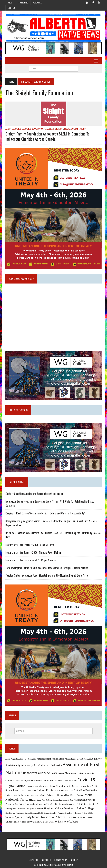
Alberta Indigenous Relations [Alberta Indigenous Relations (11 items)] (50, 759)
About (11, 3)
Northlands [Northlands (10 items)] (10, 813)
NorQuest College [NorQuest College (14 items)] (54, 808)
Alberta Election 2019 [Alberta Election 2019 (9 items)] (27, 759)
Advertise (37, 3)
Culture (26, 129)
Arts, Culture (13, 129)
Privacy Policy (61, 860)
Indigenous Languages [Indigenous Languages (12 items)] (29, 795)
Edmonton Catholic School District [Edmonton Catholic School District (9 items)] (40, 786)
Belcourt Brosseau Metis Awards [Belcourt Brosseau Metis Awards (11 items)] (62, 773)
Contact (12, 8)
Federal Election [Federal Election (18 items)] (46, 790)
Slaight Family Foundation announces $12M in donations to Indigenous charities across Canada (47, 136)
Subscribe (23, 3)
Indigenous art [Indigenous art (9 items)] (12, 795)
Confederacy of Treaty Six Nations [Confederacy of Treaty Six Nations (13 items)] (59, 780)
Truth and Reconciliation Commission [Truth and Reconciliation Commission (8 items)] (80, 817)
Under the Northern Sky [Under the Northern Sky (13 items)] (18, 822)
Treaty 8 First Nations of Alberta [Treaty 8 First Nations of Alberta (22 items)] (44, 817)
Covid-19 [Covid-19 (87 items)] (86, 780)
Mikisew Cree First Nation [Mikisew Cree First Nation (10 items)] (40, 800)
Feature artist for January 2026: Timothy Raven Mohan (33, 553)
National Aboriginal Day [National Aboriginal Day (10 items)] (63, 800)
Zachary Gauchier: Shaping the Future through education (34, 494)
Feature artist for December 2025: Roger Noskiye (31, 560)
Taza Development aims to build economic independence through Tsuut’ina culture (47, 568)
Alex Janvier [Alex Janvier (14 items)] (95, 759)
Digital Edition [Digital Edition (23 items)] (15, 786)
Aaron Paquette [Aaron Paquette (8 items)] (12, 759)
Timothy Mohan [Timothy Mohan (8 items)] (81, 813)
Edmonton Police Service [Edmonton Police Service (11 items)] (67, 786)
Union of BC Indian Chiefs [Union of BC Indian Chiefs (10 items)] (43, 822)
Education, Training (43, 129)
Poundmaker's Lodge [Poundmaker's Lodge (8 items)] (66, 813)
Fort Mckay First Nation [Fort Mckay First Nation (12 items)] (86, 790)
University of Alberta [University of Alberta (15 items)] (67, 822)
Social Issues (78, 129)
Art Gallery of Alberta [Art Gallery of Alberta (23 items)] (48, 765)
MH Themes (69, 865)
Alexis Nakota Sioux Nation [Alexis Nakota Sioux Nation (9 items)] (76, 759)
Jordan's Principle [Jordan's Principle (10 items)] (49, 795)
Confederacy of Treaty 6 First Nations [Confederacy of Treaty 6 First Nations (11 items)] (23, 781)
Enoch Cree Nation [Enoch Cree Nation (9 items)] (28, 790)
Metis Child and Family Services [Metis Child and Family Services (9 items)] (71, 795)
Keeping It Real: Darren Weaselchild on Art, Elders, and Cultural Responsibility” (45, 513)
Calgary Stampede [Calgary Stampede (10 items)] (86, 773)
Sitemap (74, 860)
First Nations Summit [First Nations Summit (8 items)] (65, 790)
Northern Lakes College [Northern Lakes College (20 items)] (79, 808)
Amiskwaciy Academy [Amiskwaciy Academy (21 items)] (19, 765)
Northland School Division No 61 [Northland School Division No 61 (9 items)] (29, 813)
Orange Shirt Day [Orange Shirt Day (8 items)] (50, 813)
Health (59, 129)
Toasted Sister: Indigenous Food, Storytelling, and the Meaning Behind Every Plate (47, 575)
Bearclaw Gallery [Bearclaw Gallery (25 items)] (35, 773)
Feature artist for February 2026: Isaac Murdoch (30, 545)
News (67, 129)
